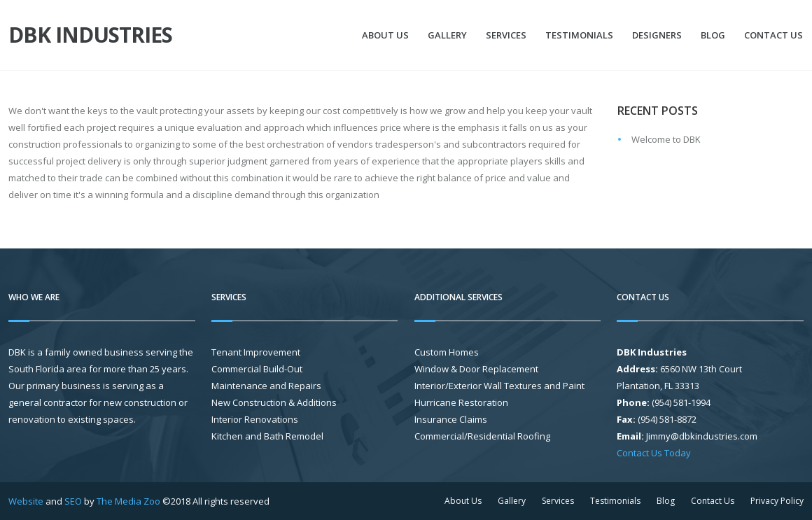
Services (506, 35)
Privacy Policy (777, 501)
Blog (713, 35)
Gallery (447, 35)
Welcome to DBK (666, 139)
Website (26, 501)
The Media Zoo (128, 501)
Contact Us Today (654, 453)
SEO (73, 501)
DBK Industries (90, 35)
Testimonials (579, 35)
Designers (657, 35)
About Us (385, 35)
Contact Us (773, 35)
